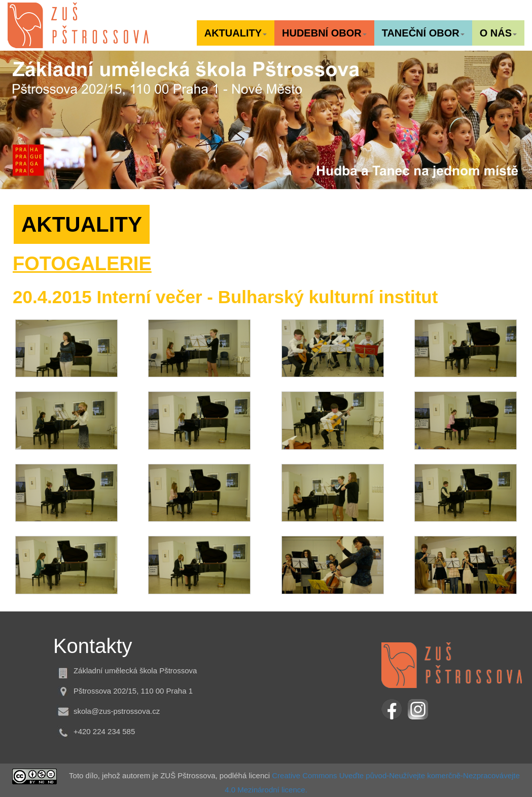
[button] (236, 33)
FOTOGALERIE (82, 264)
